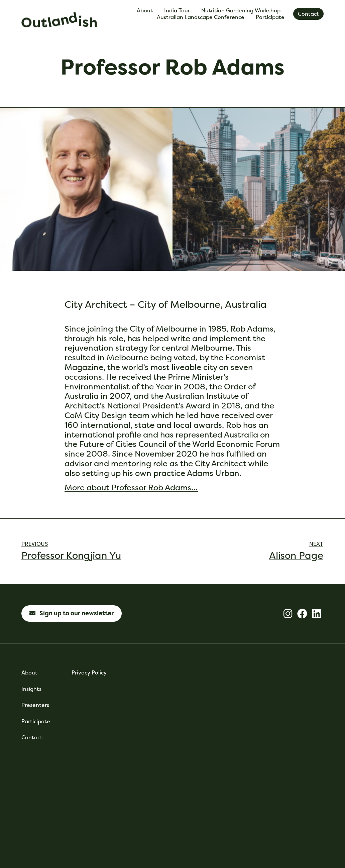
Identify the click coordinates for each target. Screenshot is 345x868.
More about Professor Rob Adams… (131, 487)
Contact (32, 737)
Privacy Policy (89, 673)
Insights (31, 689)
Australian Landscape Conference (202, 17)
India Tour (179, 11)
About (146, 11)
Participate (272, 17)
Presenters (35, 705)
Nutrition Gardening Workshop (243, 11)
